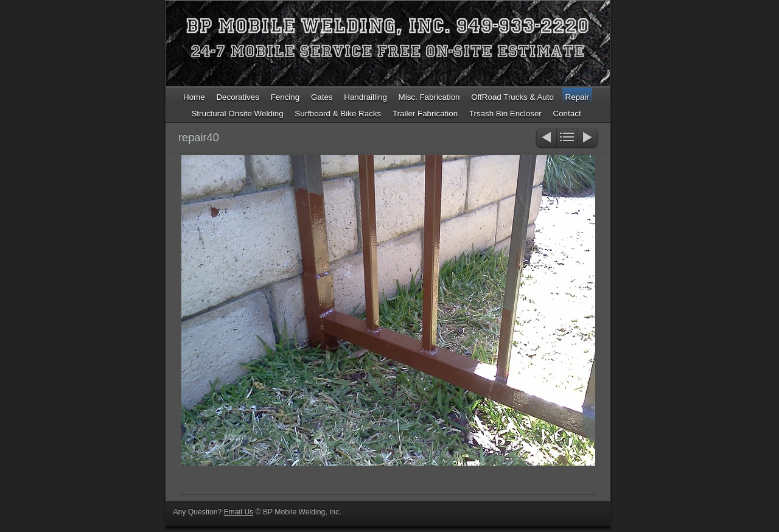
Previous (546, 138)
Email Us (239, 512)
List (567, 138)
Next (588, 138)
